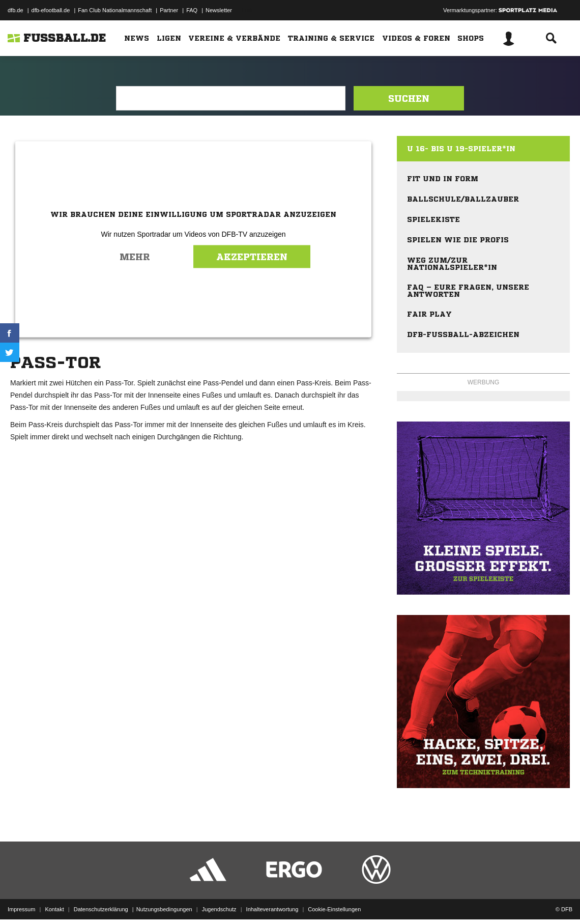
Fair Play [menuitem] (429, 314)
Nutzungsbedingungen (164, 900)
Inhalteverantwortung (272, 900)
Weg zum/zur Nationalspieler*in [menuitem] (452, 264)
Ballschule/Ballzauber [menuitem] (463, 199)
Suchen (409, 98)
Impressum (21, 900)
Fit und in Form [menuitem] (443, 179)
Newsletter (219, 10)
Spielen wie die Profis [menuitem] (458, 240)
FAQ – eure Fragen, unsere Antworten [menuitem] (468, 291)
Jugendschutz (219, 900)
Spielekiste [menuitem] (433, 219)
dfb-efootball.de (51, 10)
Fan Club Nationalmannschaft (115, 10)
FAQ (192, 10)
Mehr (135, 257)
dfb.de (16, 10)
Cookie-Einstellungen (334, 900)
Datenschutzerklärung (101, 900)
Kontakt (54, 900)
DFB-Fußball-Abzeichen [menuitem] (463, 334)
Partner (169, 10)
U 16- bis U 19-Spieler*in (461, 149)
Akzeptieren (252, 257)
